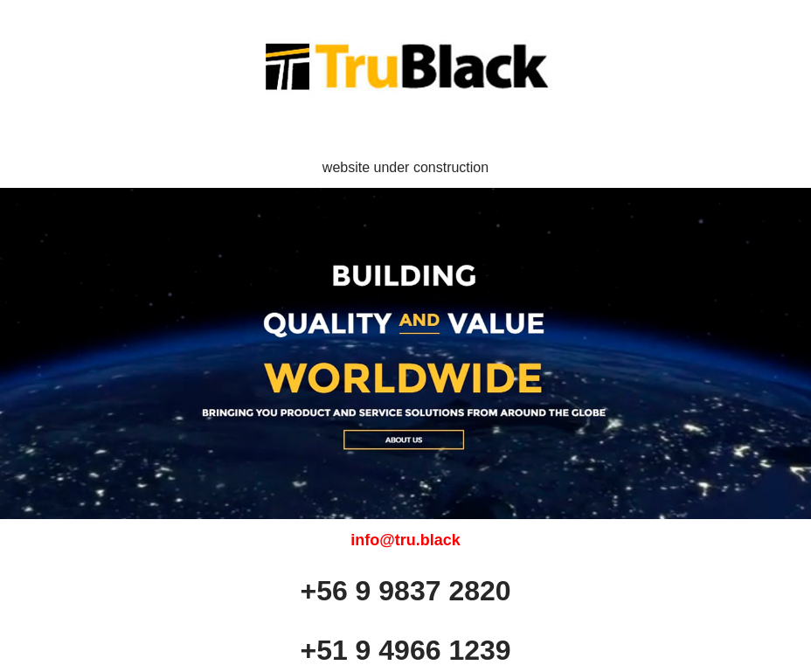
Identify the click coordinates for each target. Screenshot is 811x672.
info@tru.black (405, 540)
